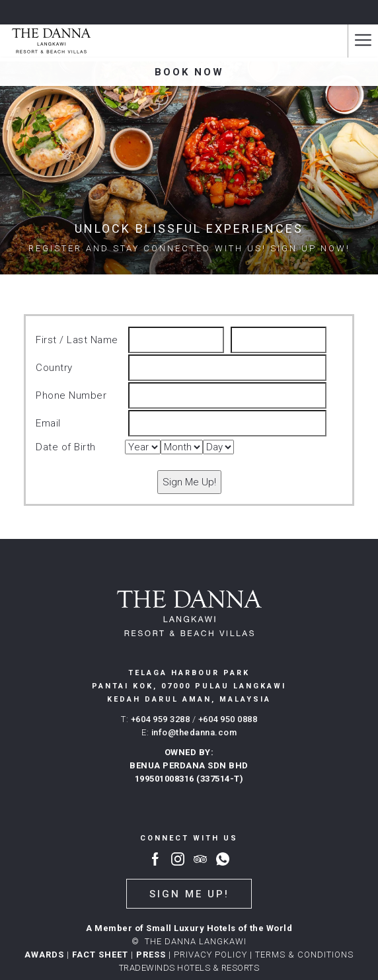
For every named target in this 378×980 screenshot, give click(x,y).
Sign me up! (189, 894)
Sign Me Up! (189, 482)
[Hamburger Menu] (363, 41)
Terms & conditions (304, 955)
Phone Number (71, 395)
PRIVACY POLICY (210, 955)
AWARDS (44, 955)
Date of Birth (66, 447)
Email (48, 423)
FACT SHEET (100, 955)
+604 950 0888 (228, 719)
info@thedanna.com (194, 732)
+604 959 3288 (161, 719)
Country (54, 368)
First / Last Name (77, 340)
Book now (189, 72)
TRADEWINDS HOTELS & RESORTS (189, 968)
